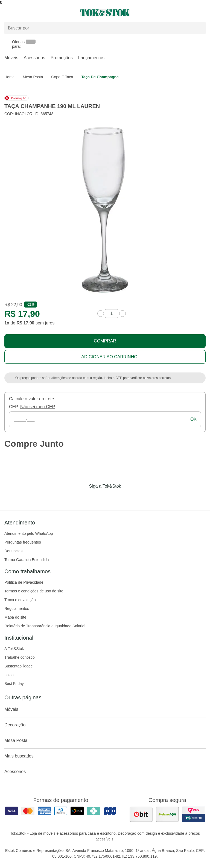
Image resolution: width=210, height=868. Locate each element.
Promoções (62, 58)
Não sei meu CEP (38, 407)
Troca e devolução (20, 600)
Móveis (11, 58)
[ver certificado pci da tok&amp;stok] (194, 814)
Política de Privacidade (24, 582)
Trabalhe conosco (20, 657)
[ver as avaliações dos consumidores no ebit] (141, 814)
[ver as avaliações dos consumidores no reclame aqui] (167, 814)
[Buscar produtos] (105, 28)
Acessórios (34, 58)
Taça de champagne (100, 77)
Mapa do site (15, 617)
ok (193, 419)
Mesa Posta (33, 77)
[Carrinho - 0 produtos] (202, 13)
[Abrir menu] (35, 13)
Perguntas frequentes (23, 542)
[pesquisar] (199, 28)
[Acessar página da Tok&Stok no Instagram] (97, 497)
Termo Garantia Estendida (27, 560)
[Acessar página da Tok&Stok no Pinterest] (113, 497)
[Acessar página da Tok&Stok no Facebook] (82, 497)
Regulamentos (17, 609)
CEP (14, 407)
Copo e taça (62, 77)
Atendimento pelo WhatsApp (29, 533)
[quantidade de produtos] (112, 314)
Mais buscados (105, 756)
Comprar (105, 341)
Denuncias (13, 551)
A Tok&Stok (14, 649)
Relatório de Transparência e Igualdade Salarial (45, 626)
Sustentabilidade (19, 666)
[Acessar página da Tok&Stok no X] (128, 497)
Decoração (105, 725)
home (9, 77)
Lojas (9, 675)
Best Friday (14, 684)
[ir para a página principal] (105, 13)
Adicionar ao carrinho (109, 357)
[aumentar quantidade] (122, 314)
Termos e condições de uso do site (34, 591)
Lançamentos (91, 58)
